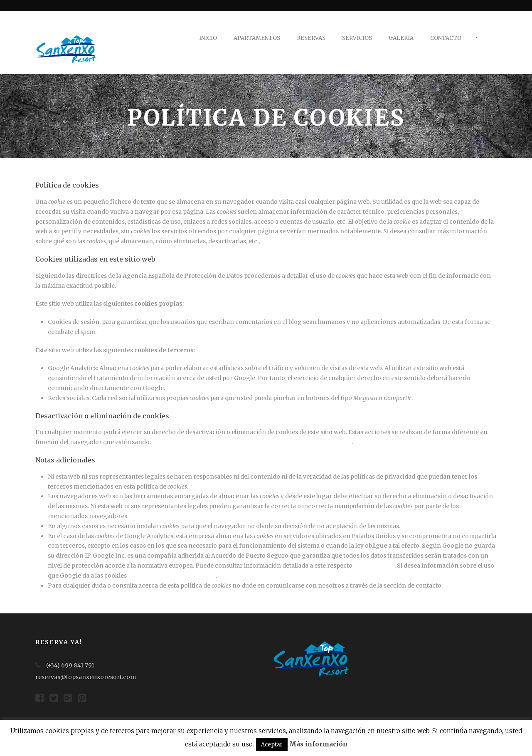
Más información (318, 744)
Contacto (446, 38)
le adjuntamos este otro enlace (172, 576)
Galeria (401, 38)
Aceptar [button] (272, 745)
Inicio (208, 38)
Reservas (311, 38)
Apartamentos (257, 38)
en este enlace (374, 566)
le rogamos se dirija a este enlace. (309, 241)
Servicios (357, 38)
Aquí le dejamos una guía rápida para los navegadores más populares (252, 442)
